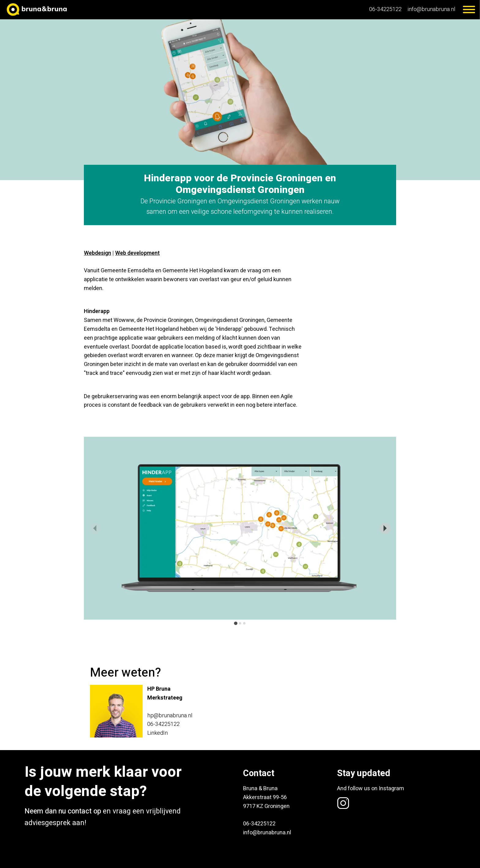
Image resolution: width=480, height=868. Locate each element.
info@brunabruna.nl (431, 9)
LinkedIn (157, 733)
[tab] (236, 623)
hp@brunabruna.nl (170, 716)
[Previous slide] (95, 528)
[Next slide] (385, 528)
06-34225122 (385, 9)
